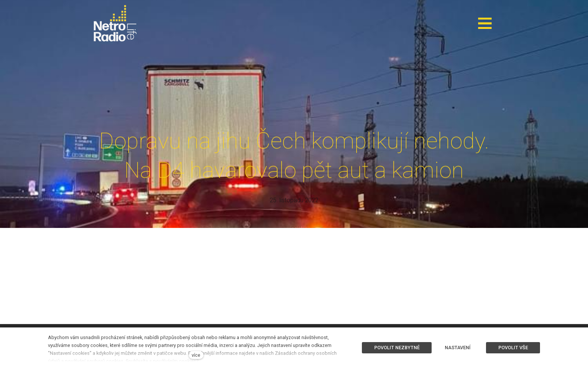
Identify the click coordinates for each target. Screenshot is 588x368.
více (196, 355)
